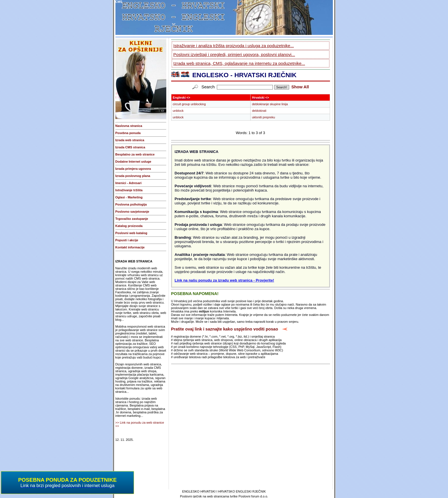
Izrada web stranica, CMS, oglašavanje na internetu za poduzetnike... (239, 63)
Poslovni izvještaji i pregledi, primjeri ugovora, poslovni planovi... (234, 54)
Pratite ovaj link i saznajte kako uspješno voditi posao (225, 329)
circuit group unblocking (189, 104)
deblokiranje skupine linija (270, 104)
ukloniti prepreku (264, 117)
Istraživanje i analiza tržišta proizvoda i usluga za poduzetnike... (234, 46)
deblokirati (259, 111)
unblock (178, 111)
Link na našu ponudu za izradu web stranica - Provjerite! (224, 280)
